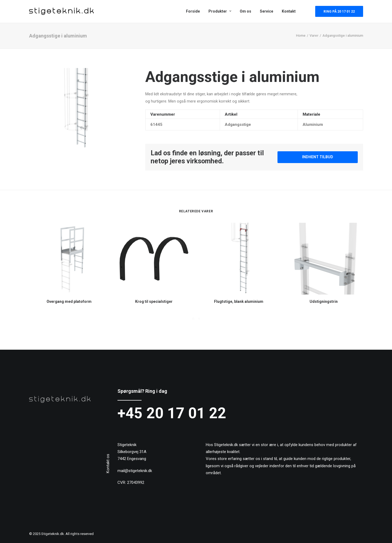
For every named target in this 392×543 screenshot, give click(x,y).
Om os (246, 11)
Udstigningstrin (324, 301)
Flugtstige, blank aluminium (239, 301)
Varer (314, 35)
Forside (193, 11)
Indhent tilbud (318, 157)
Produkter (220, 11)
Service (267, 11)
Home (301, 35)
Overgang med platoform (69, 301)
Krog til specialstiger (154, 301)
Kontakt (289, 11)
